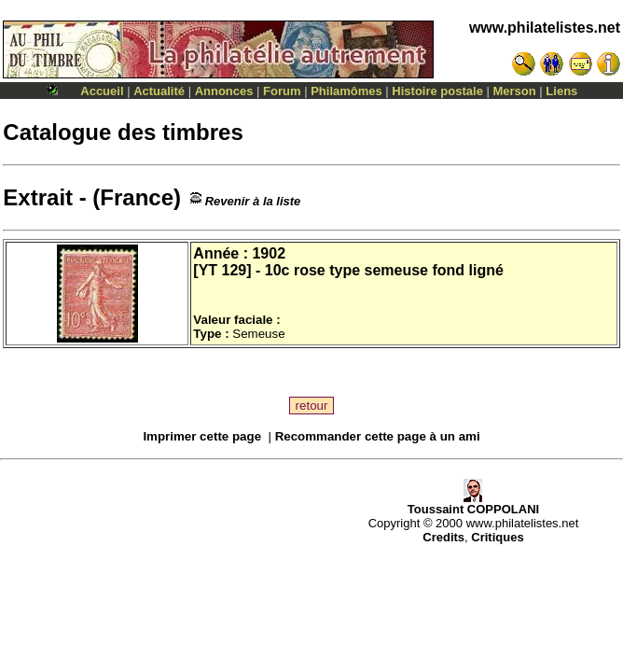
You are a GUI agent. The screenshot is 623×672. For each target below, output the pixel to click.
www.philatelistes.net (545, 28)
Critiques (497, 537)
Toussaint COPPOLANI (473, 504)
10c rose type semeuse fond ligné (384, 270)
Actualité (159, 91)
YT (208, 270)
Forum (282, 91)
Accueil (102, 91)
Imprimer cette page (202, 436)
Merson (515, 91)
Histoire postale (437, 91)
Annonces (224, 91)
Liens (561, 91)
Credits (443, 537)
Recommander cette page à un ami (378, 436)
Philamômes (346, 91)
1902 (269, 253)
